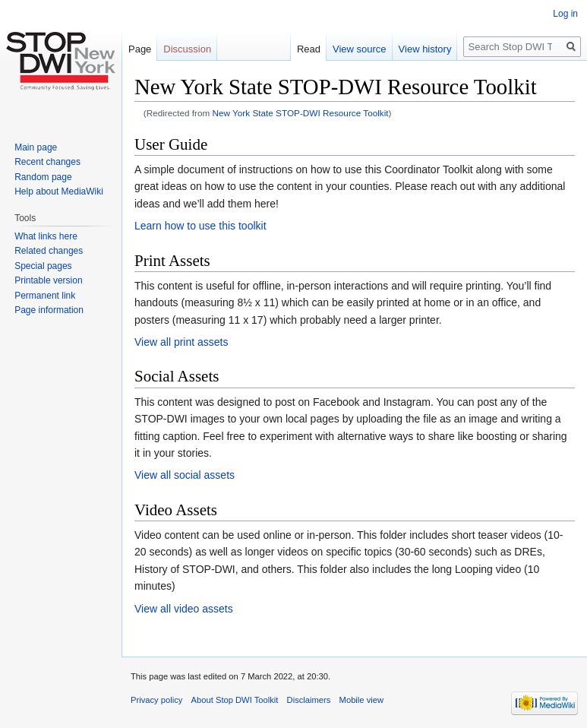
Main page (36, 147)
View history (425, 49)
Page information (49, 310)
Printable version (48, 280)
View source (360, 49)
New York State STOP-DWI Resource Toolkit (301, 113)
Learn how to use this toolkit (200, 226)
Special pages (43, 266)
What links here (46, 236)
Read (309, 49)
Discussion (187, 49)
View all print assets (181, 342)
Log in (565, 14)
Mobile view (361, 700)
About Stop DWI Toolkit (235, 700)
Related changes (49, 251)
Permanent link (45, 296)
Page (140, 49)
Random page (43, 177)
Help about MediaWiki (59, 191)
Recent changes (47, 162)
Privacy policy (156, 700)
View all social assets (185, 475)
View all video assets (184, 609)
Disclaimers (309, 700)
